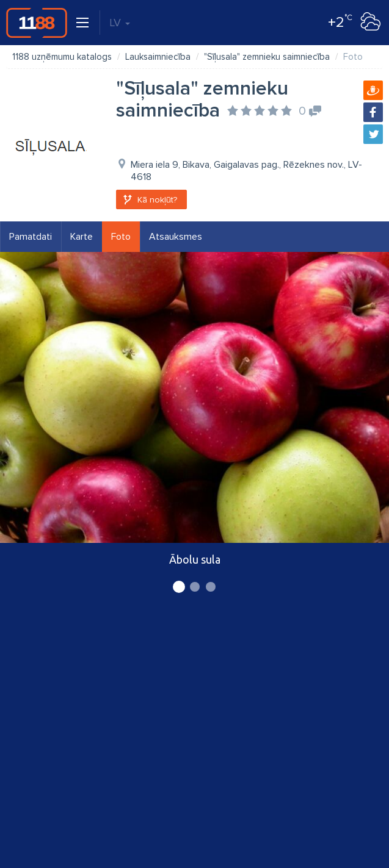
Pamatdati (31, 237)
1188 (37, 23)
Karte (82, 237)
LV (120, 23)
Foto (121, 237)
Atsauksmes (176, 237)
